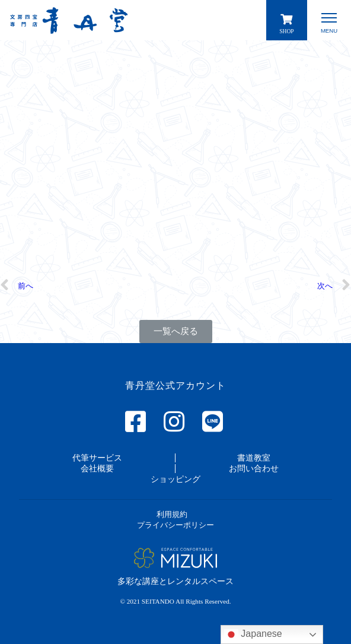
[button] (176, 331)
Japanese (253, 635)
